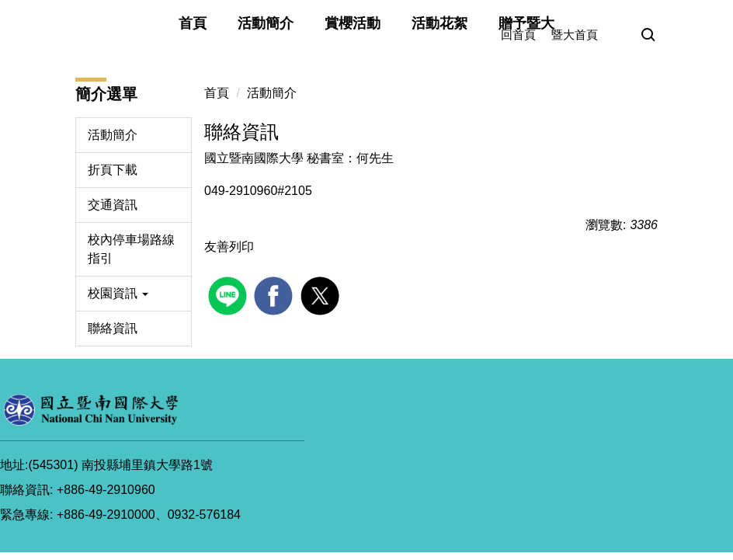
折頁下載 (113, 170)
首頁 (193, 23)
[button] (648, 36)
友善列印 (229, 247)
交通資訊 (113, 205)
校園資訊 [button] (118, 293)
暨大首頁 (575, 35)
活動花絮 (439, 23)
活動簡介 (266, 23)
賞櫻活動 (353, 23)
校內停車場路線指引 (131, 249)
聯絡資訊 (113, 328)
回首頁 (518, 35)
